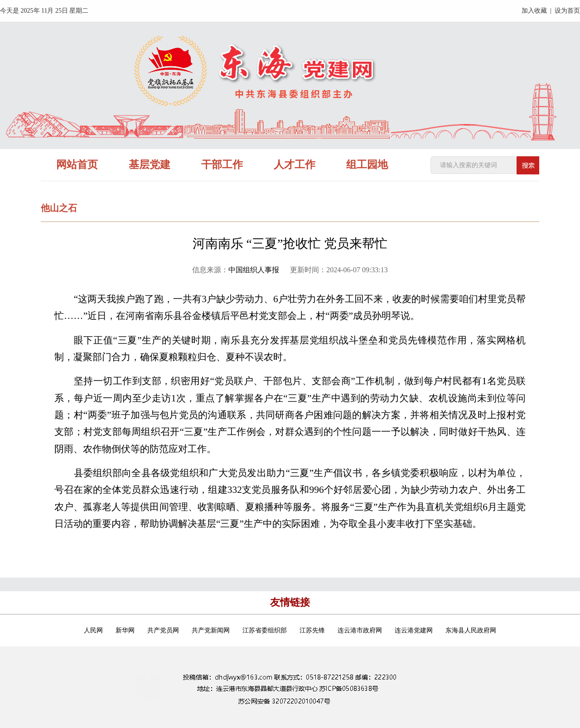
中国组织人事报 (254, 270)
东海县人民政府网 (471, 630)
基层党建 (150, 165)
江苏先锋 (312, 630)
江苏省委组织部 (265, 630)
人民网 (93, 630)
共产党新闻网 (211, 630)
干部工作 (222, 165)
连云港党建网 (414, 630)
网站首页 (77, 165)
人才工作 (295, 165)
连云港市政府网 (360, 630)
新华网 (125, 630)
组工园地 (367, 165)
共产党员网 (163, 630)
